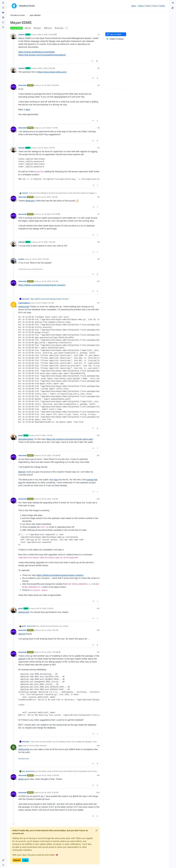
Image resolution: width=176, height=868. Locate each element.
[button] (3, 860)
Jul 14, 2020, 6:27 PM (50, 214)
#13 (98, 455)
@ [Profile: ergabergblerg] (26, 439)
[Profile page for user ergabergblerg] (13, 305)
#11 (98, 303)
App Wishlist (16, 28)
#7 (99, 214)
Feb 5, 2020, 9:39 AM (47, 68)
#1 (99, 35)
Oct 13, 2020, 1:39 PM (50, 499)
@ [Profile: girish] (22, 472)
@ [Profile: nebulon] (30, 201)
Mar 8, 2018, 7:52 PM (46, 35)
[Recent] (3, 8)
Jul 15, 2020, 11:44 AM (47, 242)
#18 (98, 746)
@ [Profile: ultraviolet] (24, 307)
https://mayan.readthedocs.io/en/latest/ (37, 52)
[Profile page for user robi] (13, 747)
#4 (99, 128)
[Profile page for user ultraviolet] (13, 87)
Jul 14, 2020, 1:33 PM (49, 128)
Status (141, 6)
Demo (148, 6)
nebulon (22, 35)
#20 (98, 792)
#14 (98, 499)
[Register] (173, 8)
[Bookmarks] (3, 22)
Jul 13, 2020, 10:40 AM (50, 85)
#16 (98, 630)
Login (25, 860)
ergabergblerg (24, 303)
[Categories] (3, 3)
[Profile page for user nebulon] (13, 36)
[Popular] (3, 18)
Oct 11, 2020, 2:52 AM (46, 303)
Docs (155, 6)
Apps (134, 6)
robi (20, 746)
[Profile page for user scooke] (13, 261)
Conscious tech (24, 759)
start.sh (22, 659)
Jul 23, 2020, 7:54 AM (40, 259)
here (28, 109)
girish (21, 435)
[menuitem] (173, 3)
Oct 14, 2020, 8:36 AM (38, 746)
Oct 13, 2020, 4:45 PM (50, 630)
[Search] (3, 27)
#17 (98, 652)
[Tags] (3, 13)
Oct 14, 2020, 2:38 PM (50, 792)
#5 (99, 148)
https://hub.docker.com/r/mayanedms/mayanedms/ (42, 55)
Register (17, 860)
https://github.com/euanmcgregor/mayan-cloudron (42, 285)
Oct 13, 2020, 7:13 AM (50, 455)
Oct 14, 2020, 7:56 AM (50, 652)
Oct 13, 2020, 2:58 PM (45, 608)
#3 (99, 85)
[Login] (173, 3)
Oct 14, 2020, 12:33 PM (50, 775)
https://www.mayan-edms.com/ (52, 72)
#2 (99, 68)
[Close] (96, 830)
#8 (99, 242)
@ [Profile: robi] (21, 779)
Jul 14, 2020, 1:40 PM (46, 148)
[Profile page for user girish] (13, 437)
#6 (99, 197)
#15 (98, 608)
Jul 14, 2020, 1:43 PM (49, 197)
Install (162, 6)
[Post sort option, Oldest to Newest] (116, 39)
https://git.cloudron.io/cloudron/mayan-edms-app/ (70, 439)
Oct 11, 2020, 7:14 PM (44, 435)
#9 (99, 259)
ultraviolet (22, 85)
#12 (98, 435)
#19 (98, 775)
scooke (21, 259)
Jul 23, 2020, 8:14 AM (50, 281)
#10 (98, 281)
